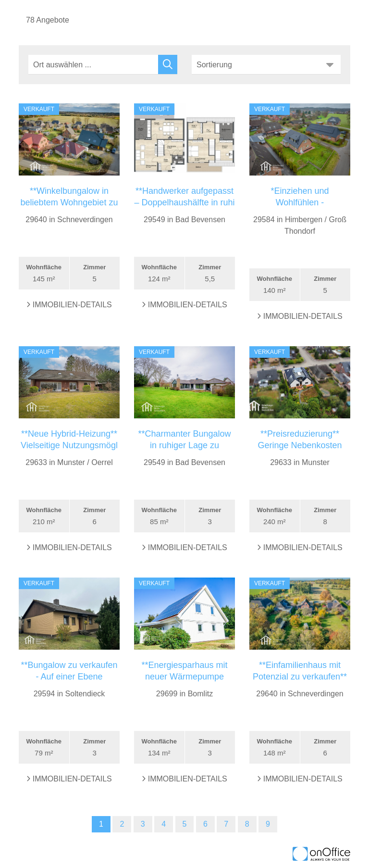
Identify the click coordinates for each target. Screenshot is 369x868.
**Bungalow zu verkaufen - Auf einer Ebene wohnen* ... (69, 677)
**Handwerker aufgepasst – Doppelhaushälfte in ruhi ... (184, 202)
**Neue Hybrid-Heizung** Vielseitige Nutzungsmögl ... (69, 445)
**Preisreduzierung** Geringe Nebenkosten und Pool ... (300, 445)
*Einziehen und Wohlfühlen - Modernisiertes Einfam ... (300, 202)
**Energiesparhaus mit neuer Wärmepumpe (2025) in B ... (184, 677)
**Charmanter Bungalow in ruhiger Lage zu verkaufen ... (184, 445)
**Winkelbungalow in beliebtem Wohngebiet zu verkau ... (69, 202)
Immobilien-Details (69, 305)
